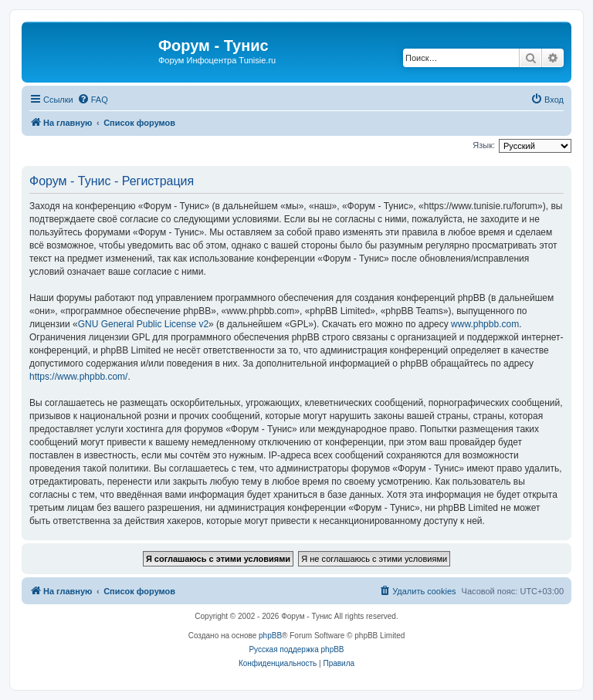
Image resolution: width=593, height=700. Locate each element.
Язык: (484, 145)
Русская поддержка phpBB (296, 649)
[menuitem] (93, 100)
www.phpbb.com (485, 324)
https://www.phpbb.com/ (78, 377)
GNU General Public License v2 (143, 324)
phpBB (270, 636)
